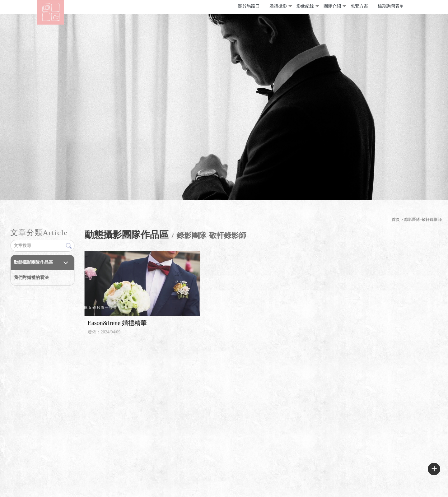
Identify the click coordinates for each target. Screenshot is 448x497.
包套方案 (359, 6)
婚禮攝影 (278, 6)
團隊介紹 (332, 6)
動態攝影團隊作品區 (33, 262)
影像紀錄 (305, 6)
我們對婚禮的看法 (31, 278)
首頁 (396, 219)
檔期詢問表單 (391, 6)
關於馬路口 (249, 6)
